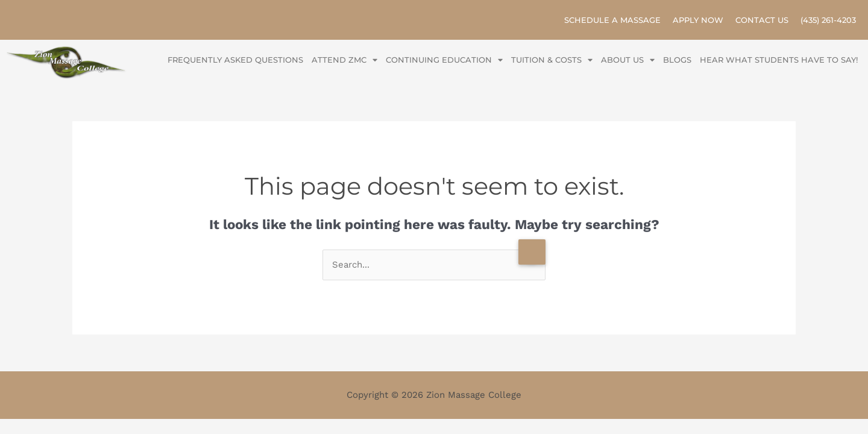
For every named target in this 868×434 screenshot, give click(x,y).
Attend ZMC (344, 60)
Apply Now (698, 20)
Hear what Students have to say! (779, 60)
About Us (628, 60)
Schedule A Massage (612, 20)
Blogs (677, 60)
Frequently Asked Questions (235, 60)
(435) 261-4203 (828, 20)
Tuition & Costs (552, 60)
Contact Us (762, 20)
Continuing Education (444, 60)
